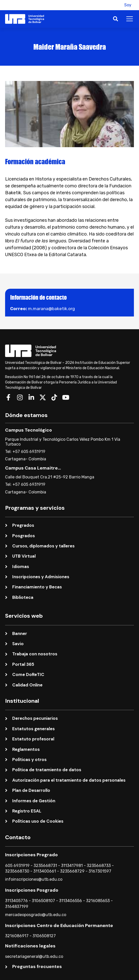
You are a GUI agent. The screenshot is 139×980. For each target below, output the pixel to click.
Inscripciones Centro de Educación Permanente (59, 926)
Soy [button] (128, 5)
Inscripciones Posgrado (32, 890)
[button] (115, 5)
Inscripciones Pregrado (31, 855)
